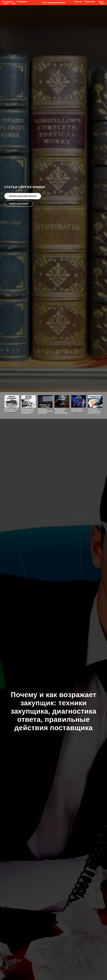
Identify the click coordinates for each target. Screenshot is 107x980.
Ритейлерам (22, 2)
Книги (6, 3)
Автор (101, 2)
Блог (14, 3)
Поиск (102, 3)
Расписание (90, 2)
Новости (78, 2)
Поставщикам (8, 2)
